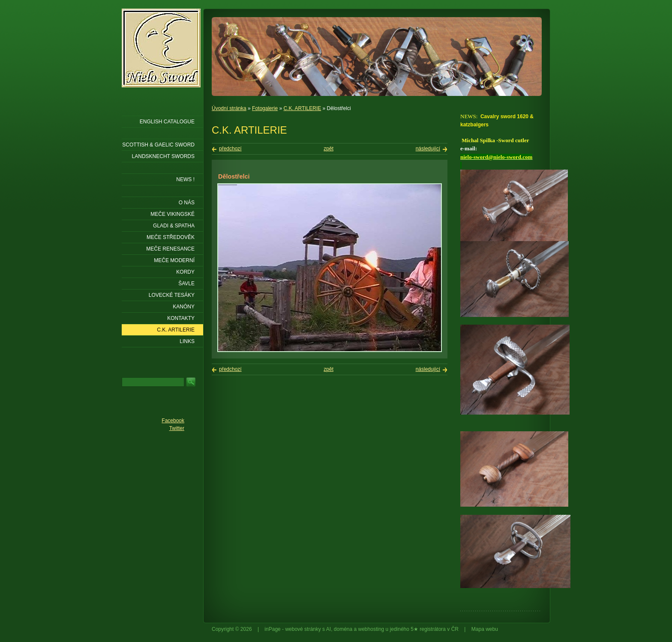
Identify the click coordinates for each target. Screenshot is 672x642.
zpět (328, 149)
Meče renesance (170, 249)
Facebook (173, 421)
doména (343, 629)
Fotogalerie (265, 108)
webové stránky (303, 629)
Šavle (186, 284)
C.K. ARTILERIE (302, 108)
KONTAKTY (181, 318)
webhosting (371, 629)
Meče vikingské (172, 214)
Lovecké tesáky (172, 295)
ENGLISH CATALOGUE (167, 122)
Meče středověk (171, 237)
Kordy (185, 272)
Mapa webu (485, 629)
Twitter (177, 428)
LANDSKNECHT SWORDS (163, 156)
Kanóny (184, 307)
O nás (187, 203)
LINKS (187, 341)
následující (428, 149)
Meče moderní (174, 260)
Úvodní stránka (229, 108)
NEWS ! (185, 179)
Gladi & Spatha (174, 226)
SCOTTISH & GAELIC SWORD (158, 145)
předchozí (230, 149)
